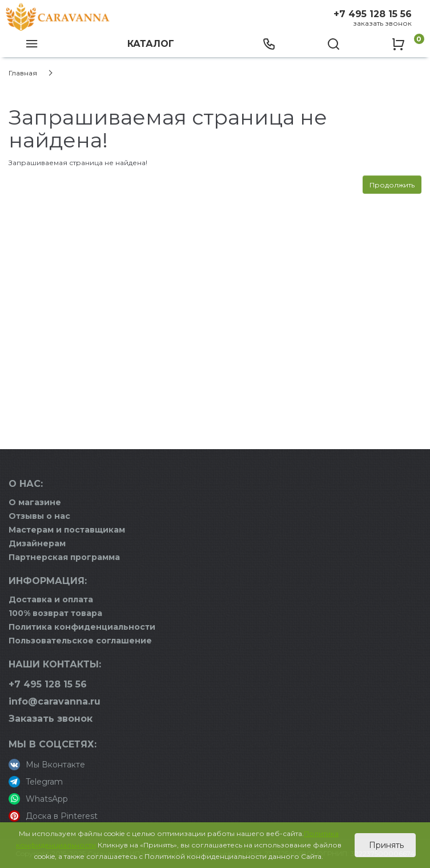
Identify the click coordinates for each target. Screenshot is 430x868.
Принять (385, 845)
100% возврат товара (55, 613)
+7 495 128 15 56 (373, 14)
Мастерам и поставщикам (67, 530)
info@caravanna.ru (55, 701)
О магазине (35, 502)
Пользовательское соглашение (80, 641)
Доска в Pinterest (53, 816)
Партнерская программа (64, 557)
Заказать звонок (382, 23)
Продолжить (392, 185)
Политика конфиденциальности (82, 627)
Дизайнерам (37, 543)
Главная (23, 73)
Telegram (36, 782)
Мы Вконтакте (47, 765)
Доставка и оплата (51, 599)
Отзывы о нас (39, 516)
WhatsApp (38, 799)
